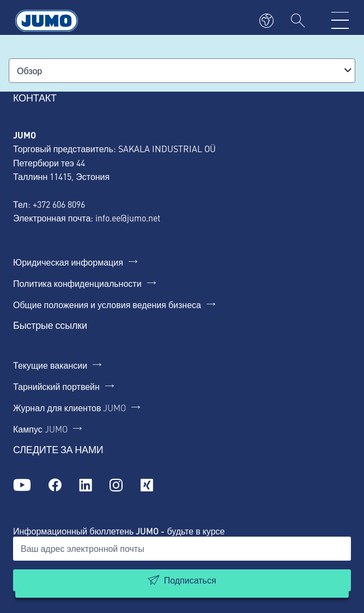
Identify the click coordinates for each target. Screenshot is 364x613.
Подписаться (190, 580)
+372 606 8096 (59, 204)
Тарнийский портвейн (56, 386)
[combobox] (182, 71)
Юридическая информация (68, 262)
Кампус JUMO (40, 429)
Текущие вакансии (50, 365)
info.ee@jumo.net (128, 218)
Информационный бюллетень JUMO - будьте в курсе (119, 531)
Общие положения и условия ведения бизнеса (107, 304)
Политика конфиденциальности (77, 283)
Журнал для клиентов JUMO (69, 407)
